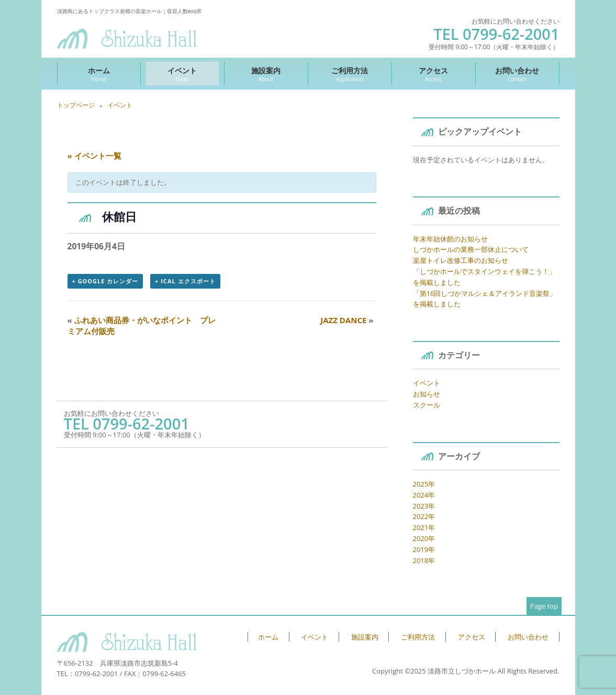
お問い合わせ (517, 74)
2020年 (424, 538)
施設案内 (266, 74)
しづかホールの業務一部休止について (471, 249)
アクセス (434, 74)
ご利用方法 (350, 74)
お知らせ (427, 394)
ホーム (99, 74)
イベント (182, 74)
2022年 (424, 516)
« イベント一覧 (94, 156)
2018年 (424, 560)
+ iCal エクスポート (185, 281)
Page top (544, 606)
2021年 (424, 527)
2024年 (424, 495)
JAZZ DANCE (347, 320)
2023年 (424, 506)
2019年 (424, 549)
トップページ (76, 105)
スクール (427, 405)
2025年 (424, 484)
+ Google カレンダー (105, 281)
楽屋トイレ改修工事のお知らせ (461, 260)
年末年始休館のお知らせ (450, 239)
